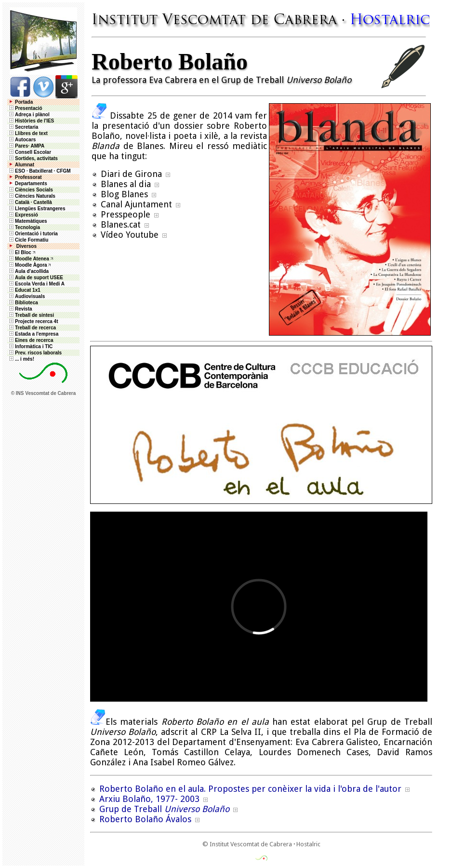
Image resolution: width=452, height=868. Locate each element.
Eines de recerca (31, 340)
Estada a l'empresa (33, 334)
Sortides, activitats (36, 158)
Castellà (42, 202)
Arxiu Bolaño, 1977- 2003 (149, 799)
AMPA (37, 146)
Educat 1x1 (24, 290)
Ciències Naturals (32, 196)
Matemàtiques (27, 221)
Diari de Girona (131, 174)
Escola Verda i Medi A (36, 284)
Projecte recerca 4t (33, 321)
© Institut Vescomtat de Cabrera (247, 844)
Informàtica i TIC (30, 346)
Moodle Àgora (31, 265)
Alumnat (25, 165)
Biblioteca (23, 303)
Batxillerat (40, 171)
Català (22, 202)
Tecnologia (24, 227)
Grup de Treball (164, 809)
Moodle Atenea (32, 259)
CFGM (63, 171)
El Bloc (20, 252)
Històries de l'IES (31, 121)
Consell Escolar (29, 152)
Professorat (25, 177)
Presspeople (126, 214)
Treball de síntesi (31, 315)
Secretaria (23, 127)
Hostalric (308, 844)
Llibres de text (28, 133)
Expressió (23, 215)
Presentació (25, 108)
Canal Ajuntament (136, 204)
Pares (21, 146)
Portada (20, 102)
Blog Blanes (124, 194)
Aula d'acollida (28, 271)
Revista (20, 309)
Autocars (25, 140)
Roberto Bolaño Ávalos (145, 819)
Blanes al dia (126, 184)
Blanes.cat (121, 224)
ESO (16, 171)
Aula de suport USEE (35, 278)
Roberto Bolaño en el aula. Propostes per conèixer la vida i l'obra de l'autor (250, 789)
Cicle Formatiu (28, 240)
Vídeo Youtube (130, 235)
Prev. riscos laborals (35, 353)
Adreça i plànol (29, 115)
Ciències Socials (30, 190)
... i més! (21, 359)
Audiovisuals (26, 296)
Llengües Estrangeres (36, 209)
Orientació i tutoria (33, 234)
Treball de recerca (32, 328)
